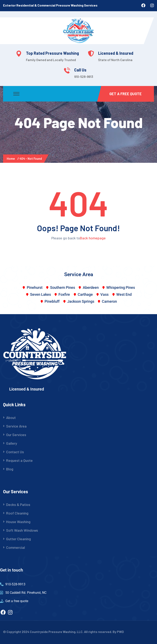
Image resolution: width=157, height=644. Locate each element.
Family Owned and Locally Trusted (51, 60)
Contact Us (15, 452)
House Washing (18, 522)
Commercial (16, 547)
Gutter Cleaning (19, 539)
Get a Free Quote (126, 94)
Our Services (16, 435)
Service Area (16, 426)
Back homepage (93, 238)
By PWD (118, 632)
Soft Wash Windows (22, 530)
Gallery (12, 443)
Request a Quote (19, 460)
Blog (10, 469)
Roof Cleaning (17, 513)
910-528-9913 (84, 76)
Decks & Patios (18, 504)
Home (11, 158)
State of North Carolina (115, 60)
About (11, 417)
